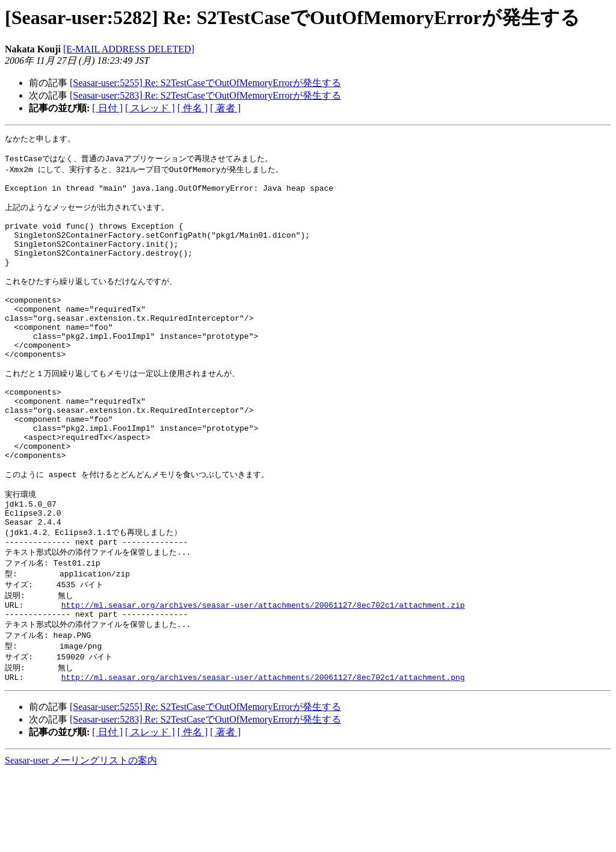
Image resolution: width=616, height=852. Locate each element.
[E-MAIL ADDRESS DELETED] (129, 49)
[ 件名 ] (193, 108)
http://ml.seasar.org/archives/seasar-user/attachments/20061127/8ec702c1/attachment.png (263, 757)
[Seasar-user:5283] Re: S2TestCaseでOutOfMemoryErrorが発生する (205, 95)
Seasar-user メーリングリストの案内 (81, 840)
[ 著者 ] (225, 108)
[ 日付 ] (107, 108)
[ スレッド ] (150, 108)
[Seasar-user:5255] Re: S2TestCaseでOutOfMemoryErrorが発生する (205, 83)
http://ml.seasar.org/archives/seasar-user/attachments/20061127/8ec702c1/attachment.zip (263, 678)
